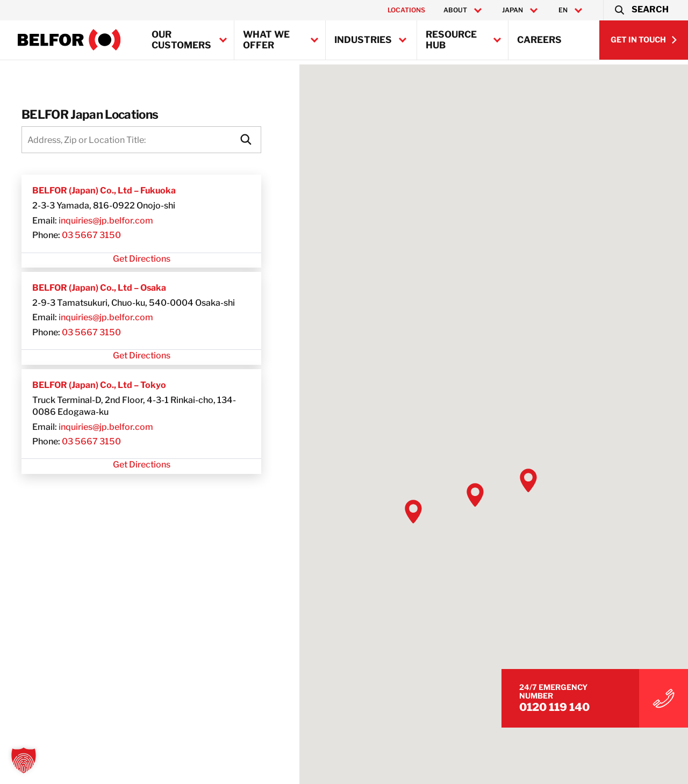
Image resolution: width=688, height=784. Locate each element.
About (455, 10)
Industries (363, 40)
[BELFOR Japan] (69, 40)
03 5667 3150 (91, 235)
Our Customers (181, 40)
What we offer (266, 40)
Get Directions (142, 259)
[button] (641, 10)
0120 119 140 (576, 704)
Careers (539, 40)
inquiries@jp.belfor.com (106, 221)
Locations (406, 10)
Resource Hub (451, 40)
